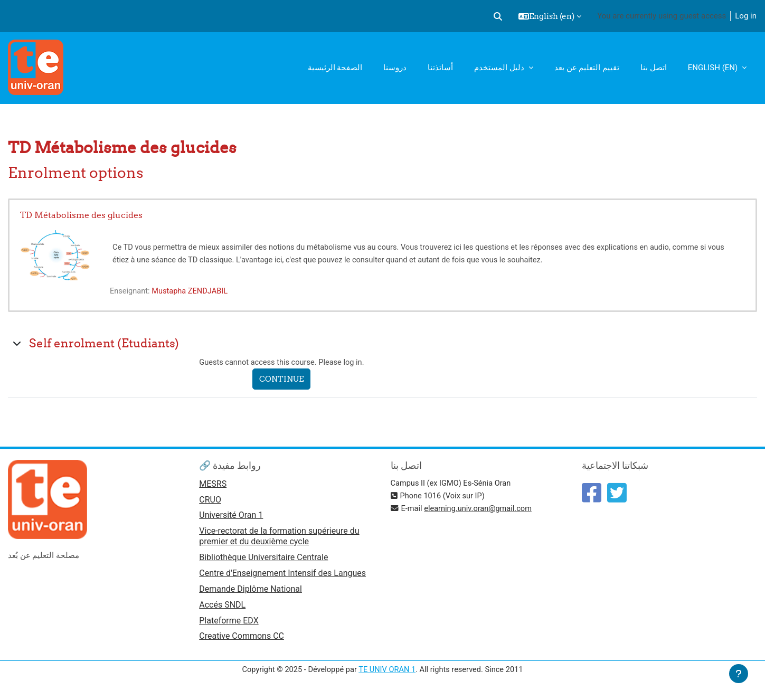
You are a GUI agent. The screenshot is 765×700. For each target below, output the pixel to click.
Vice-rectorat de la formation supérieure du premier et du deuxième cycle (279, 538)
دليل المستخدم (500, 68)
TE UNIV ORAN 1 (387, 673)
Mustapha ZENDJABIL (192, 291)
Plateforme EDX (229, 623)
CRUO (210, 501)
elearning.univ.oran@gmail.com (480, 508)
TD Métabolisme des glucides (81, 215)
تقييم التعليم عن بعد (587, 68)
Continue (284, 379)
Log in (746, 16)
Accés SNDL (222, 607)
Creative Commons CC (242, 640)
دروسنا (395, 68)
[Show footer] (739, 674)
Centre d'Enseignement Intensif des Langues (282, 575)
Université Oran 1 (231, 517)
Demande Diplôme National (251, 591)
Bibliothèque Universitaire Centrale (263, 559)
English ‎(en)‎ (714, 68)
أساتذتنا (440, 68)
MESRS (213, 484)
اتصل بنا (654, 68)
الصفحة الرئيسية (335, 68)
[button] (498, 16)
